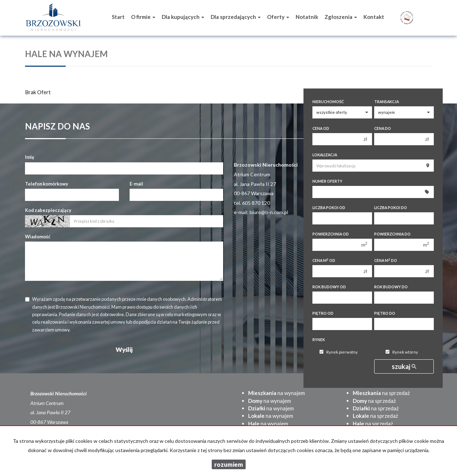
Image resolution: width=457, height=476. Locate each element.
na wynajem (277, 393)
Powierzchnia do (392, 234)
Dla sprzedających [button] (236, 17)
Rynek (319, 340)
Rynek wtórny (402, 352)
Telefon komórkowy (47, 184)
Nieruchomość (328, 102)
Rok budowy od (329, 287)
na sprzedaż (381, 393)
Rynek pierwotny (339, 352)
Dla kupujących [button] (183, 17)
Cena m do (386, 260)
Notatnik (307, 17)
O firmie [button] (143, 17)
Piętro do (385, 313)
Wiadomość (38, 237)
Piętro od (323, 313)
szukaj (404, 366)
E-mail (136, 184)
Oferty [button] (278, 17)
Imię (30, 157)
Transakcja (386, 102)
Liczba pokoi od (329, 208)
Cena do (383, 128)
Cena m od (324, 260)
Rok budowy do (391, 287)
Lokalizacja (325, 155)
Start (118, 17)
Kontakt (374, 17)
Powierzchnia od (331, 234)
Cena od (321, 128)
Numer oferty (327, 181)
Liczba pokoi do (391, 208)
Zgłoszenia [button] (341, 17)
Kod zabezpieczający (48, 210)
